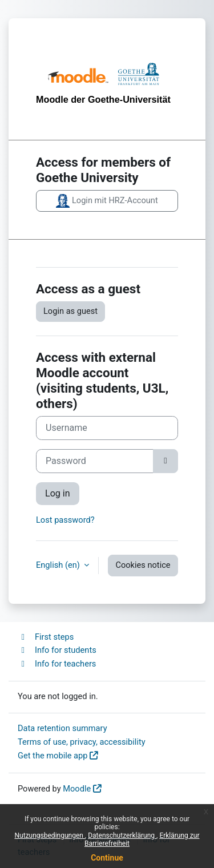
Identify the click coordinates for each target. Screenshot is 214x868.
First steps (46, 637)
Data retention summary (62, 728)
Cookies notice (143, 565)
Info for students (57, 650)
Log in (58, 493)
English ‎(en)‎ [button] (59, 565)
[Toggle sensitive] (165, 461)
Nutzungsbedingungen (50, 835)
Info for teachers (57, 664)
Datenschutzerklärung (122, 835)
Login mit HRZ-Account (107, 201)
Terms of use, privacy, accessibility (82, 742)
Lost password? (65, 520)
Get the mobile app (53, 756)
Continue (107, 858)
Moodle (77, 789)
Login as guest (70, 311)
